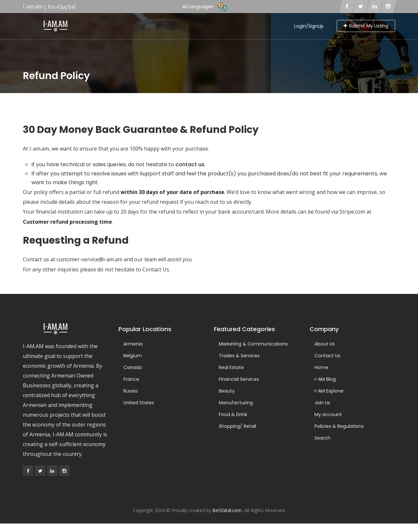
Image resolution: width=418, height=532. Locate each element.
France (131, 379)
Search (322, 438)
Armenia (133, 344)
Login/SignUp (309, 26)
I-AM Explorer (329, 391)
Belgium (133, 356)
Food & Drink (233, 414)
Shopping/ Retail (237, 426)
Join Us (322, 403)
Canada (133, 367)
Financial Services (239, 379)
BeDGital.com (227, 510)
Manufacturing (236, 403)
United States (139, 403)
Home (321, 367)
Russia (130, 391)
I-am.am (39, 149)
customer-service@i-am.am (89, 259)
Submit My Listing (366, 26)
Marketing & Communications (253, 344)
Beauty (227, 391)
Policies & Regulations (339, 426)
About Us (325, 344)
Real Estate (231, 367)
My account (328, 414)
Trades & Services (239, 356)
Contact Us (156, 269)
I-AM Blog (325, 379)
